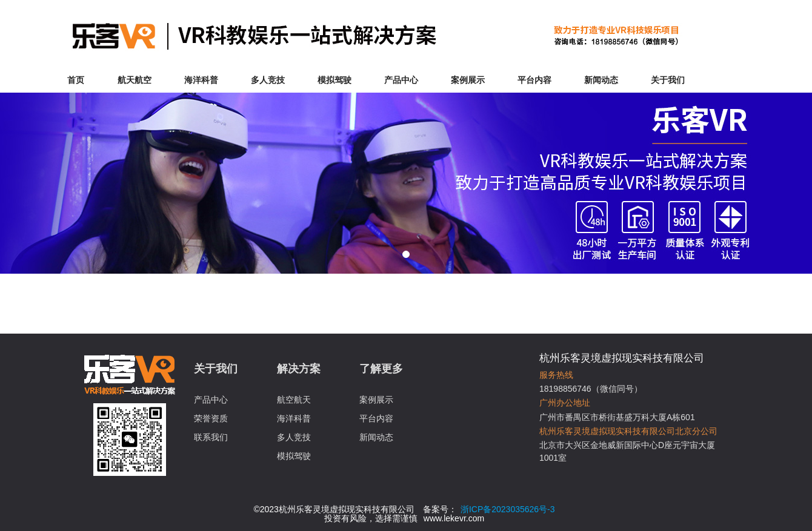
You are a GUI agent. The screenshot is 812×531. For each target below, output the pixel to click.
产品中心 (401, 80)
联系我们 (211, 437)
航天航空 (135, 80)
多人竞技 (268, 80)
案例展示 (468, 80)
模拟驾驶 (334, 80)
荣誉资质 (211, 418)
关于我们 (668, 80)
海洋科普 (201, 80)
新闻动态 (601, 80)
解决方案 (299, 369)
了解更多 (381, 369)
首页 (76, 80)
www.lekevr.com (454, 518)
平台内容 (534, 80)
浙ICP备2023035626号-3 (508, 509)
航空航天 (294, 400)
